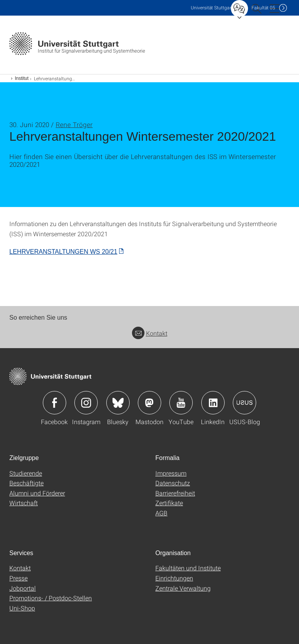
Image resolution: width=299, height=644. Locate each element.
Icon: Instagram (86, 403)
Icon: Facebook (55, 403)
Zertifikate (169, 503)
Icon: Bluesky (118, 403)
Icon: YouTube (181, 403)
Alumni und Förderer (37, 493)
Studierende (26, 473)
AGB (161, 513)
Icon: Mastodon (149, 403)
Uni (212, 8)
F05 (263, 8)
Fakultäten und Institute (188, 568)
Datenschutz (173, 483)
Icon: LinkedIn (213, 403)
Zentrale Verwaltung (183, 588)
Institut (22, 78)
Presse (18, 578)
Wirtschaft (24, 503)
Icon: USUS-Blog (244, 403)
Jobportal (23, 588)
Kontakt (150, 333)
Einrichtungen (174, 578)
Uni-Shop (22, 608)
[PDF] (66, 251)
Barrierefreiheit (175, 493)
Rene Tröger (74, 125)
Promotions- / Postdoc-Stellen (51, 598)
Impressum (171, 473)
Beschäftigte (26, 483)
